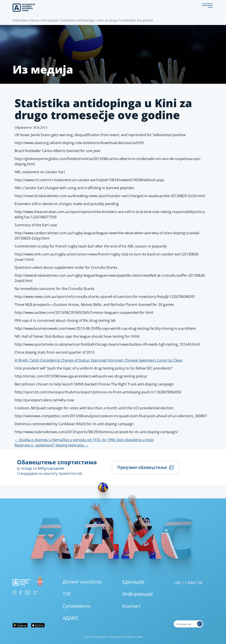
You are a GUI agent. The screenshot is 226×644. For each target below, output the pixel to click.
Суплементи (76, 606)
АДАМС (71, 618)
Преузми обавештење (146, 467)
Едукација (133, 582)
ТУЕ (67, 594)
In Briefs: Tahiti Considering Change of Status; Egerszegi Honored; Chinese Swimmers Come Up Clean (99, 360)
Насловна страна (26, 20)
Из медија (50, 20)
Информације (138, 594)
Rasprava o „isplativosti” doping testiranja (52, 445)
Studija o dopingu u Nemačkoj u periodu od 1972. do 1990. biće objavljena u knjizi (84, 440)
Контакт (131, 606)
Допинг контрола (82, 582)
